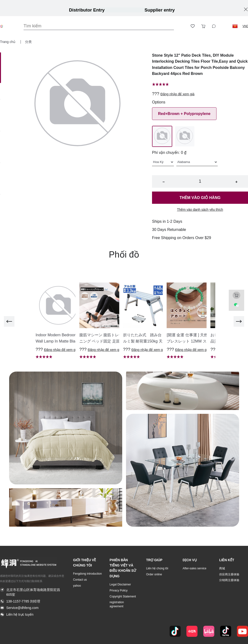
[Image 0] (0, 68)
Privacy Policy (119, 590)
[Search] (99, 26)
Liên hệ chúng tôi (157, 568)
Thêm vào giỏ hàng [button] (200, 198)
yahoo (77, 586)
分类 (28, 42)
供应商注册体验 (229, 574)
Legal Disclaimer (120, 584)
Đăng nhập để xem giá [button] (177, 94)
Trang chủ (8, 42)
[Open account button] (182, 26)
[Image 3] (0, 163)
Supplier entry (160, 10)
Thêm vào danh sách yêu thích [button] (200, 210)
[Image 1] (0, 100)
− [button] (163, 182)
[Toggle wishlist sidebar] (193, 26)
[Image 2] (0, 132)
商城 (222, 568)
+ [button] (236, 182)
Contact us (80, 580)
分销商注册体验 (229, 580)
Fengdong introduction (87, 574)
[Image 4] (0, 195)
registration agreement (117, 604)
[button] (235, 26)
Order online (154, 574)
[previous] (9, 321)
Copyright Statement (123, 596)
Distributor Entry (87, 10)
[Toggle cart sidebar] (203, 26)
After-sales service (194, 568)
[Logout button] (224, 26)
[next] (239, 321)
